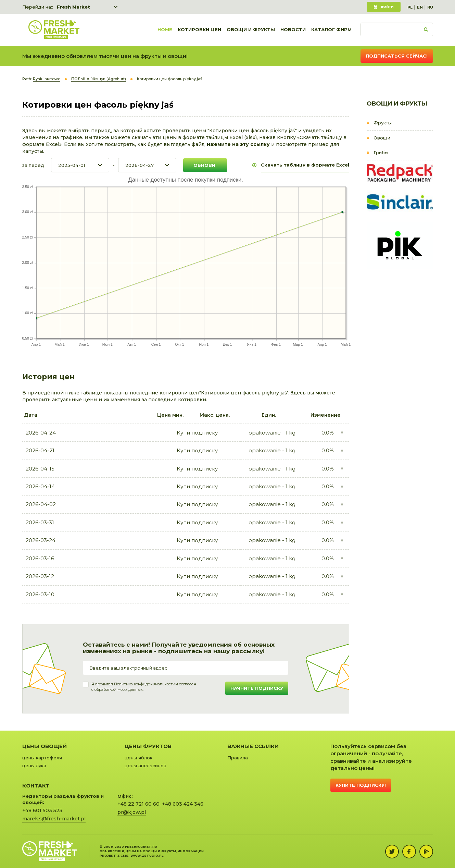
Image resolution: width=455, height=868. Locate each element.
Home (165, 30)
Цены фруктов (148, 746)
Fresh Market (73, 7)
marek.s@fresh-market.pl (54, 819)
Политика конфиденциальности (145, 684)
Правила (238, 758)
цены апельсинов (146, 766)
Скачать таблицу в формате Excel (305, 165)
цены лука (34, 766)
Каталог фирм (331, 30)
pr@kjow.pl (132, 812)
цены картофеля (42, 758)
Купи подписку (197, 433)
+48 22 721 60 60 (138, 804)
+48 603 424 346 (183, 804)
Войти (387, 7)
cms (124, 855)
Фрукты (383, 123)
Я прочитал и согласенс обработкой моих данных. (144, 687)
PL (410, 7)
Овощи (382, 138)
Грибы (381, 152)
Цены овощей (45, 746)
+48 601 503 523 (42, 810)
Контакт (36, 786)
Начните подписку (257, 688)
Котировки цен (199, 30)
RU (430, 7)
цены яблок (138, 758)
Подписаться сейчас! (397, 56)
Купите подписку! (361, 785)
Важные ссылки (253, 746)
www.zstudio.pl (147, 855)
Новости (293, 30)
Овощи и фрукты (251, 30)
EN (420, 7)
